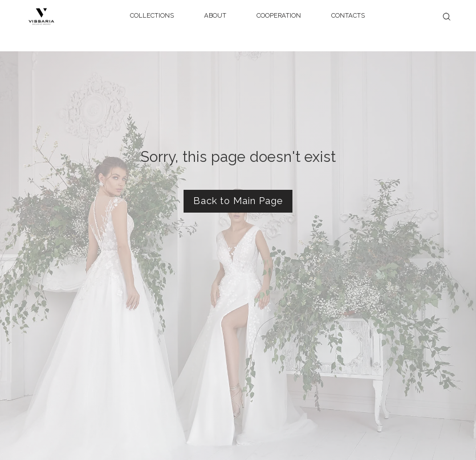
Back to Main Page (238, 201)
